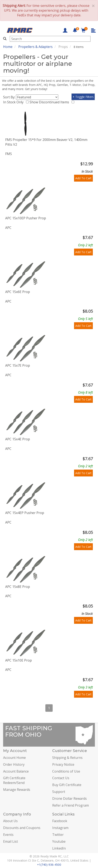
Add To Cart (83, 178)
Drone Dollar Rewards (69, 798)
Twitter (58, 835)
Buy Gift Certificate (67, 785)
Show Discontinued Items (50, 102)
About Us (10, 821)
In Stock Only (14, 102)
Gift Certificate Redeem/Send (14, 780)
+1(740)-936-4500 (49, 865)
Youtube (59, 841)
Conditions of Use (66, 771)
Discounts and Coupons (22, 828)
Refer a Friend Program (71, 805)
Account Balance (16, 771)
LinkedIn (59, 848)
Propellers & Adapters (35, 47)
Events (8, 835)
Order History (14, 764)
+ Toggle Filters (83, 97)
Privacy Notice (63, 764)
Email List (11, 841)
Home (8, 47)
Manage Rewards (17, 790)
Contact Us (61, 778)
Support (59, 792)
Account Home (14, 758)
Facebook (60, 821)
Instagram (60, 828)
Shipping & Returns (67, 758)
